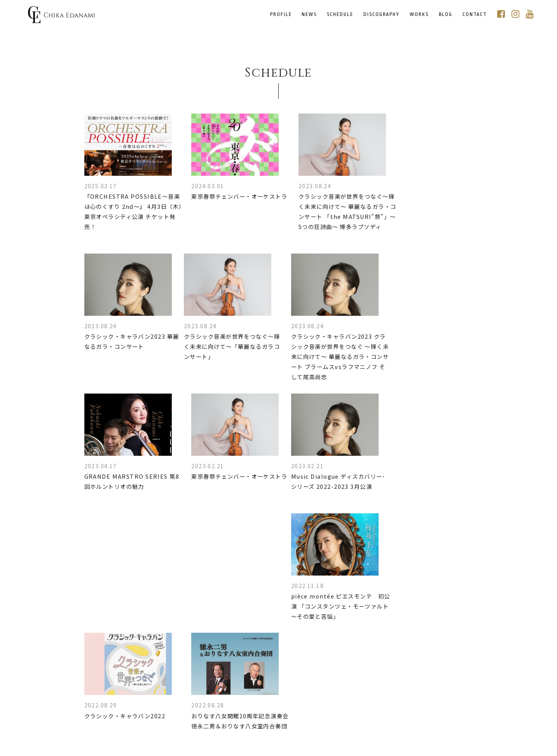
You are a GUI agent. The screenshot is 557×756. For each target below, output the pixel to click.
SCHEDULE (341, 15)
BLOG (446, 15)
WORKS (420, 15)
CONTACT (475, 15)
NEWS (310, 15)
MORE (279, 668)
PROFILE (282, 15)
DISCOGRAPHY (382, 15)
